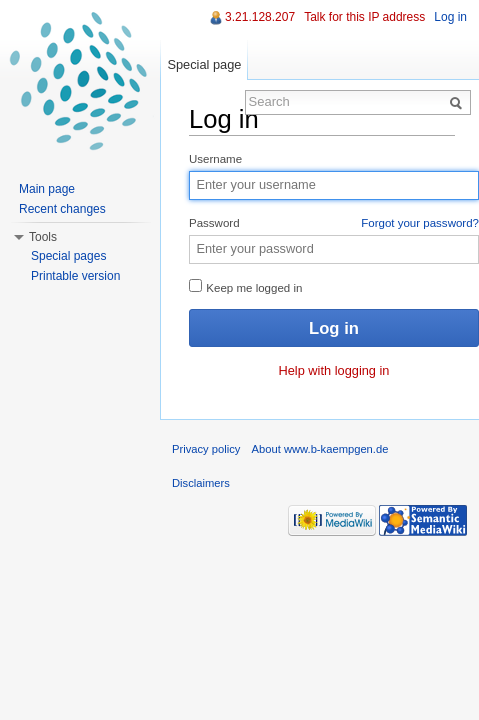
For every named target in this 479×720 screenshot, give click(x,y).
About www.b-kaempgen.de (320, 449)
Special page (204, 64)
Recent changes (62, 209)
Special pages (68, 256)
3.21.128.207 (260, 17)
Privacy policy (206, 449)
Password (334, 224)
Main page (47, 189)
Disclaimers (201, 483)
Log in (450, 17)
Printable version (75, 276)
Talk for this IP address (364, 17)
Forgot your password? (420, 223)
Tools (43, 237)
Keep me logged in (245, 286)
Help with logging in (334, 370)
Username (215, 159)
